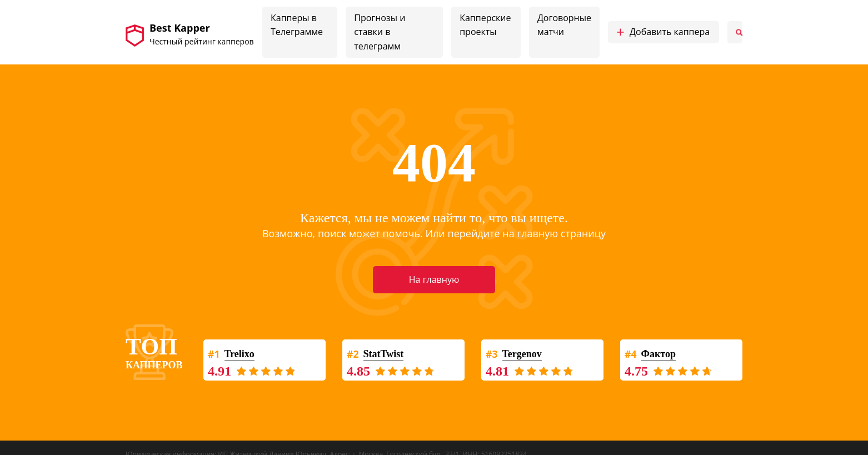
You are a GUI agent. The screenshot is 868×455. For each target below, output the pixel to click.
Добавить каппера (663, 32)
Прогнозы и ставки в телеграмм (380, 32)
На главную (434, 279)
